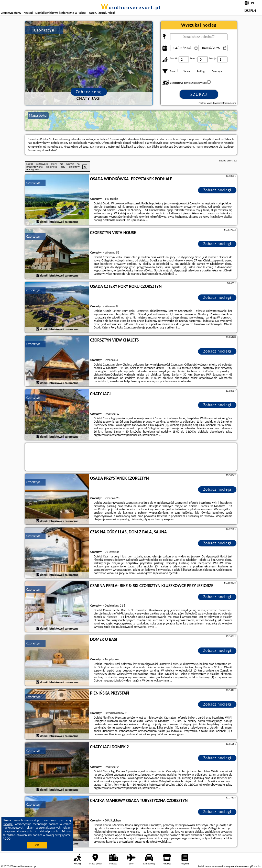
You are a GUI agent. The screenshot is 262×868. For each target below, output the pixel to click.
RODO (7, 839)
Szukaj (199, 94)
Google (8, 824)
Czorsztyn (33, 183)
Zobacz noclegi (217, 190)
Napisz (257, 866)
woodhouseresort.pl (131, 7)
